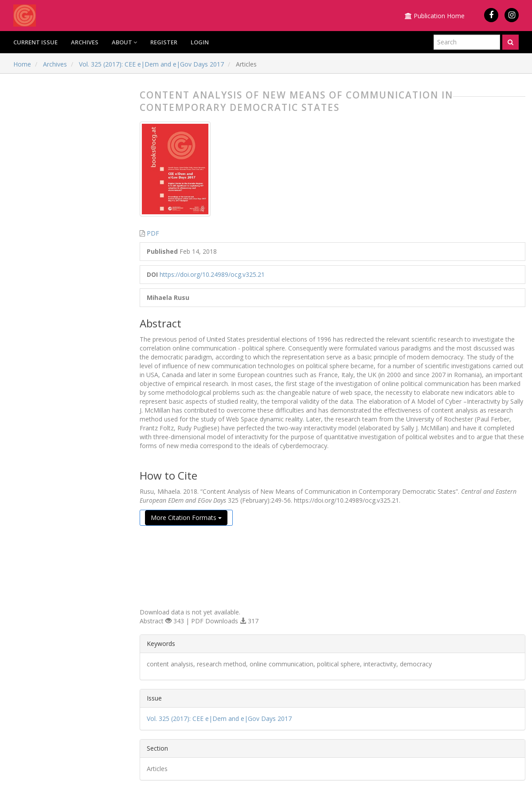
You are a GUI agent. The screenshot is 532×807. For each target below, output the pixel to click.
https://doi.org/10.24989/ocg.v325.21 (212, 274)
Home (22, 64)
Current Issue (35, 42)
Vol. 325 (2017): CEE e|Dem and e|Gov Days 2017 (151, 64)
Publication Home (435, 16)
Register (164, 42)
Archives (85, 42)
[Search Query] (467, 42)
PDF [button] (153, 233)
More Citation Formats (186, 518)
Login (200, 42)
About (124, 42)
